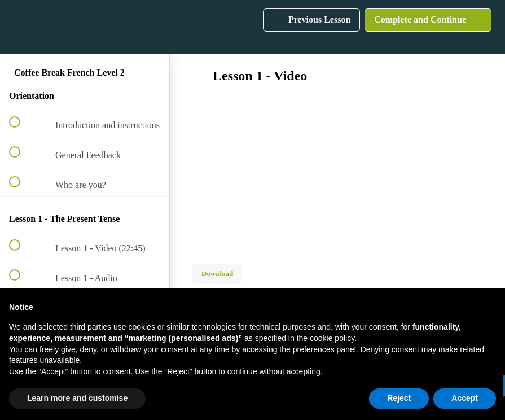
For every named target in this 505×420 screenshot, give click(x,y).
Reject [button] (399, 398)
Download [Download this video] (217, 274)
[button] (21, 27)
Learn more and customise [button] (77, 398)
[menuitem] (85, 27)
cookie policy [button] (332, 338)
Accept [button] (465, 398)
